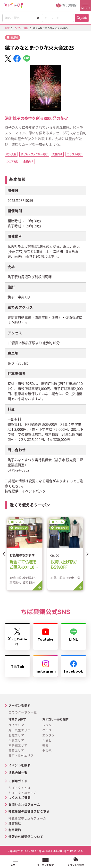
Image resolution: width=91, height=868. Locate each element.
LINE (74, 635)
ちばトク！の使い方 (23, 793)
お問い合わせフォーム (24, 805)
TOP (7, 28)
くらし (47, 740)
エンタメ (49, 735)
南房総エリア (18, 745)
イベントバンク (34, 491)
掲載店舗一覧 (18, 773)
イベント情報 (21, 28)
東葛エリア (16, 751)
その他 (47, 751)
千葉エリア (16, 740)
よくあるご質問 (20, 798)
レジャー (49, 725)
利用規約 (15, 830)
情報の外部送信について (26, 837)
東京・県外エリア (21, 756)
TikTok (17, 667)
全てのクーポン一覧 (23, 712)
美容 (45, 745)
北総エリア (16, 735)
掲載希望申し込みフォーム (27, 818)
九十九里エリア (20, 730)
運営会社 (15, 823)
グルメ (47, 730)
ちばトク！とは (20, 788)
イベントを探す (20, 765)
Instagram (45, 667)
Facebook (74, 667)
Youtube (46, 635)
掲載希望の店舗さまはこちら (29, 811)
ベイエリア (16, 725)
